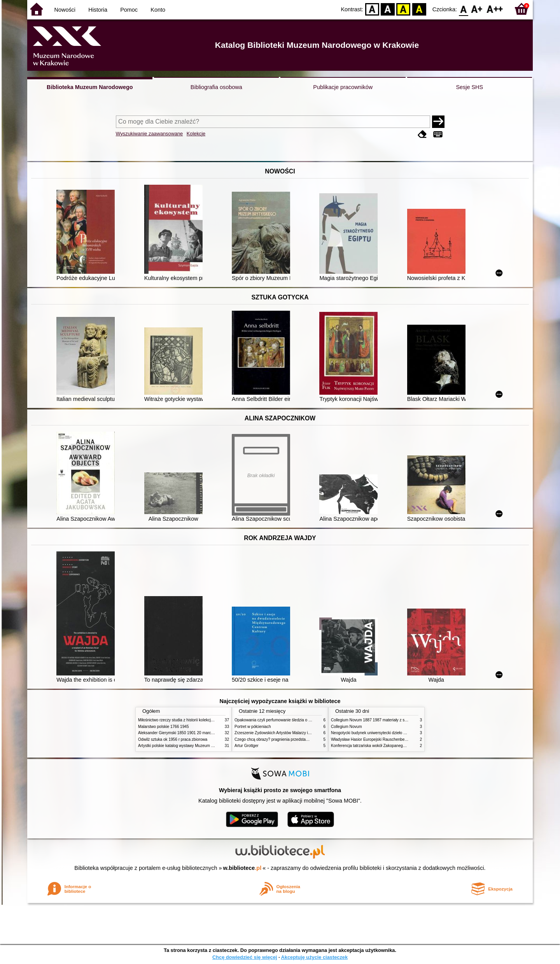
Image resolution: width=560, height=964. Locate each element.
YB (403, 9)
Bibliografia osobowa (216, 87)
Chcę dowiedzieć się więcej (245, 957)
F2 (495, 9)
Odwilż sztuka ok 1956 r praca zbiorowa (173, 739)
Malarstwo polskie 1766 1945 (164, 727)
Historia (98, 10)
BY (419, 9)
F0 (463, 9)
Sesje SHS (469, 87)
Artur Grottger (247, 746)
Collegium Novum (346, 727)
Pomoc (129, 10)
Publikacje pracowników (343, 87)
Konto (158, 10)
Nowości (65, 10)
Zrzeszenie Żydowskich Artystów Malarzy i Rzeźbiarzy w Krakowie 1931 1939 (302, 733)
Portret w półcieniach (253, 727)
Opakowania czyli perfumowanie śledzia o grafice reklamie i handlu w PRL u (301, 720)
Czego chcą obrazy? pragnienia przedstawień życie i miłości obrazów (295, 739)
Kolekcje (196, 134)
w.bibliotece (242, 868)
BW (388, 9)
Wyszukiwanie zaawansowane (150, 134)
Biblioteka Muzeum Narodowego (90, 87)
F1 (477, 9)
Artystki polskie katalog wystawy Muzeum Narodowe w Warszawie (195, 746)
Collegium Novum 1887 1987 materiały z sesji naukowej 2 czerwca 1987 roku (398, 720)
